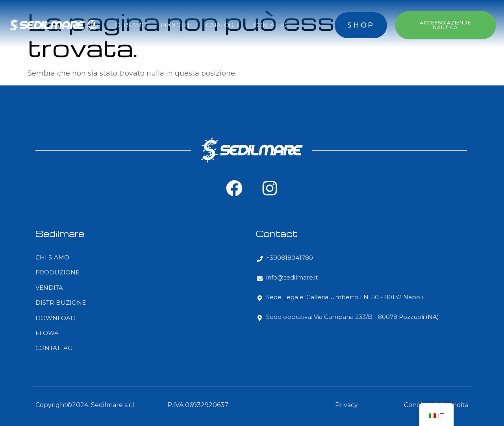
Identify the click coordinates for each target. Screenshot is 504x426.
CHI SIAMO (131, 25)
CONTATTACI (272, 25)
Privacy (346, 405)
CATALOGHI (223, 25)
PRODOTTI (176, 25)
